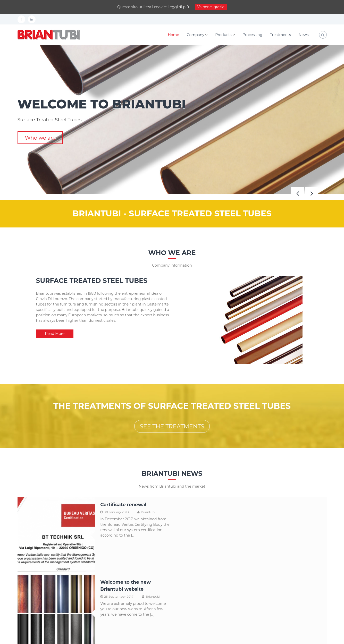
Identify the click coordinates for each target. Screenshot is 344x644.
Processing (252, 35)
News (304, 35)
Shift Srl (41, 636)
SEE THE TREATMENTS (172, 426)
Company (196, 35)
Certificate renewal (123, 505)
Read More (55, 334)
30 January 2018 (116, 512)
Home (173, 35)
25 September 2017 (273, 519)
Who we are (40, 138)
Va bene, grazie (211, 7)
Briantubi (148, 512)
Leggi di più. (179, 7)
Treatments (280, 35)
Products (223, 35)
